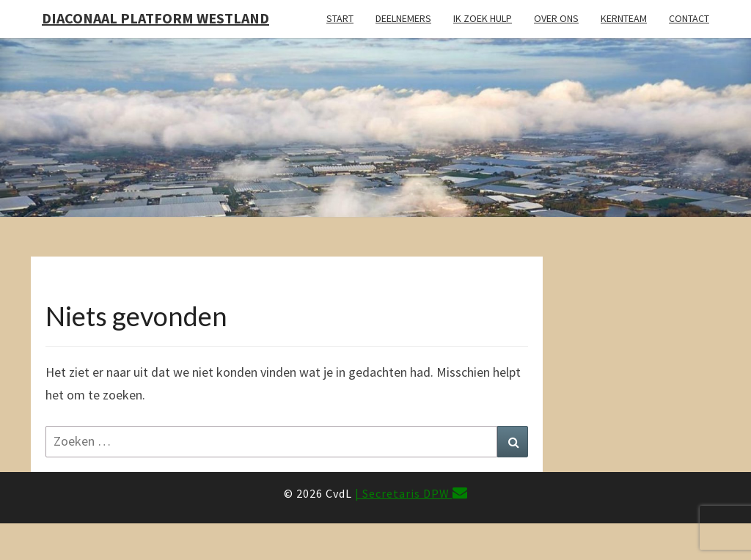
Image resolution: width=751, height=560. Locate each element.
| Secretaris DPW (411, 493)
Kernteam (624, 18)
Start (340, 18)
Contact (689, 18)
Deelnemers (403, 18)
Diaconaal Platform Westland (155, 18)
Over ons (556, 18)
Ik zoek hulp (483, 18)
